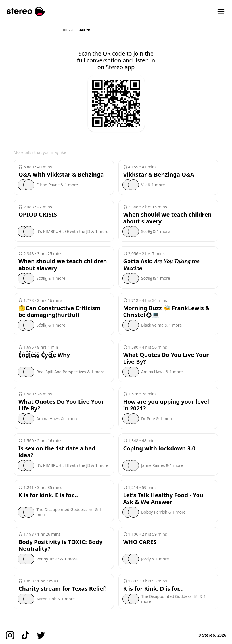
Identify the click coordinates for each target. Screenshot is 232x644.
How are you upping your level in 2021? (166, 405)
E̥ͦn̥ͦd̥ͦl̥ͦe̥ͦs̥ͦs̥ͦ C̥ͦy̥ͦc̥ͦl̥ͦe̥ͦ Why (44, 355)
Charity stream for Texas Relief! (63, 589)
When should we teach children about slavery (168, 218)
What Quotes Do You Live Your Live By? (166, 358)
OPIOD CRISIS (38, 215)
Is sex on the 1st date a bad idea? (57, 452)
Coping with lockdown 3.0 (159, 448)
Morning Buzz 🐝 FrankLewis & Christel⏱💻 (167, 312)
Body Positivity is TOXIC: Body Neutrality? (60, 545)
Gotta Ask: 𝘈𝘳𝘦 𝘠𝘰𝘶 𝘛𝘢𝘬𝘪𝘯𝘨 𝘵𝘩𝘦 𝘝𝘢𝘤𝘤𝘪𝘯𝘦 (161, 265)
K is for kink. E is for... (48, 495)
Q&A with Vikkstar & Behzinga (61, 175)
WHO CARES (140, 542)
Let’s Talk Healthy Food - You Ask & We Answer (163, 499)
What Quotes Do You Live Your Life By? (61, 405)
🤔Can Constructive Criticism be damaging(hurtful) (59, 312)
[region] (116, 30)
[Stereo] (26, 11)
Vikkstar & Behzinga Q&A (159, 175)
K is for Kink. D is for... (153, 589)
